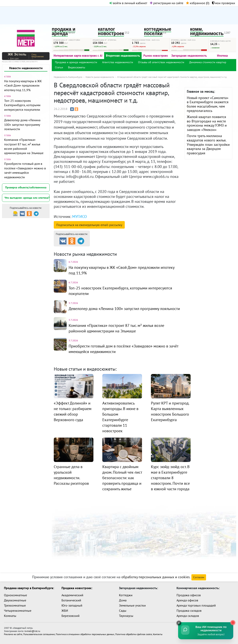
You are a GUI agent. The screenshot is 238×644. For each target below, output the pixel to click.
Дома (123, 600)
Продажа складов (189, 611)
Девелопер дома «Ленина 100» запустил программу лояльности (22, 125)
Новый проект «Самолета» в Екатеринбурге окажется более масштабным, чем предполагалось (208, 104)
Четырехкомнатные (18, 611)
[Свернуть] (178, 623)
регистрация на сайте (167, 3)
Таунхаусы (126, 616)
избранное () (198, 3)
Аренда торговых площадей (196, 605)
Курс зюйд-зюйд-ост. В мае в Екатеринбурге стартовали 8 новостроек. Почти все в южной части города (170, 478)
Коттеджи (126, 595)
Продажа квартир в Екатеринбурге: (29, 588)
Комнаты (10, 616)
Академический (72, 595)
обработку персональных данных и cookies (156, 577)
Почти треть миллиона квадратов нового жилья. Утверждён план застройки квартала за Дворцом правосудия (208, 144)
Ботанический (71, 600)
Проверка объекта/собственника (26, 187)
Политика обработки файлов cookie (134, 634)
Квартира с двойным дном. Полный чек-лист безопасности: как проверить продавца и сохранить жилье (122, 478)
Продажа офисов (189, 595)
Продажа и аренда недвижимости (76, 62)
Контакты (158, 634)
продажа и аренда (64, 31)
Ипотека (222, 56)
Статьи (59, 67)
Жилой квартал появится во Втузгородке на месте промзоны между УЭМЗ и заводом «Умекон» (207, 123)
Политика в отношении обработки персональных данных (85, 634)
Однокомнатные (15, 595)
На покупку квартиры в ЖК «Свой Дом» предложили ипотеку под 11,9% (23, 85)
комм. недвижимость (207, 31)
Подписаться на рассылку (89, 225)
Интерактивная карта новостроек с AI (78, 56)
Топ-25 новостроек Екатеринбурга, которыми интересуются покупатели (22, 105)
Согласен (199, 577)
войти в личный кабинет (128, 3)
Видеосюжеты (77, 67)
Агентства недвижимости (118, 62)
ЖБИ (65, 611)
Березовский (71, 616)
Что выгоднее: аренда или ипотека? (27, 198)
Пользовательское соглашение (39, 634)
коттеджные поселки (158, 31)
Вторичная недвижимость (123, 56)
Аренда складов (188, 616)
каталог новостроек (111, 31)
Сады (123, 611)
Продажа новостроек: (77, 588)
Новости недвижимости (26, 68)
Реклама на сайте (13, 634)
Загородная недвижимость (189, 56)
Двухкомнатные (15, 600)
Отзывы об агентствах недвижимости (161, 62)
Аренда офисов (187, 600)
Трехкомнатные (15, 605)
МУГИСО (80, 217)
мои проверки (224, 3)
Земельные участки (132, 605)
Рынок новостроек (156, 56)
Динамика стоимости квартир (208, 62)
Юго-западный (72, 605)
